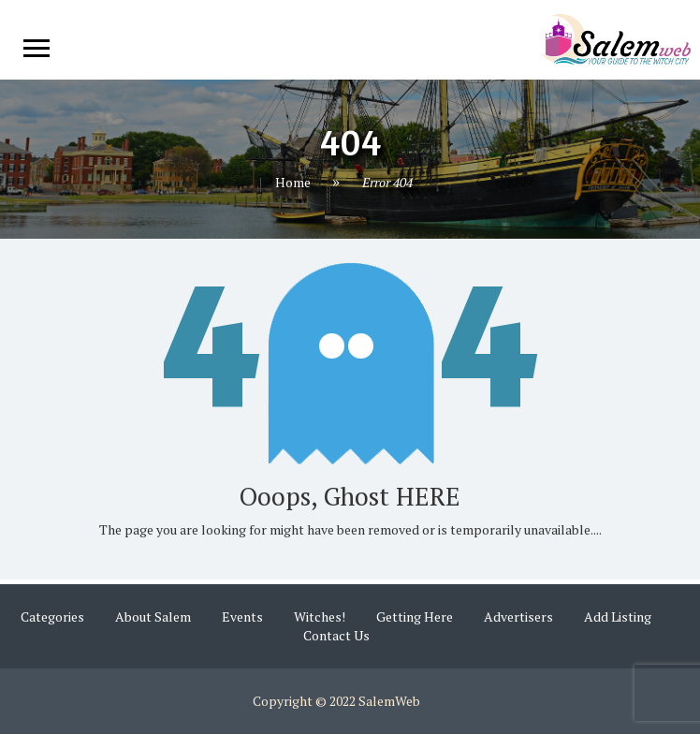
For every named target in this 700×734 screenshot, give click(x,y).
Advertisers (518, 617)
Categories (52, 617)
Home (293, 182)
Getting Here (415, 617)
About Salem (153, 617)
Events (242, 617)
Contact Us (336, 635)
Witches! (320, 617)
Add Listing (618, 617)
